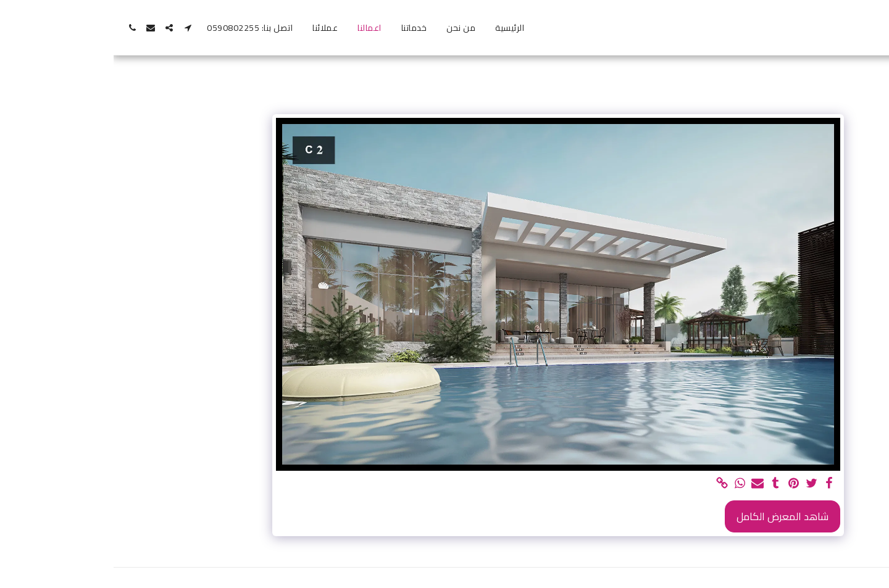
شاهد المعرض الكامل (669, 516)
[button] (74, 28)
